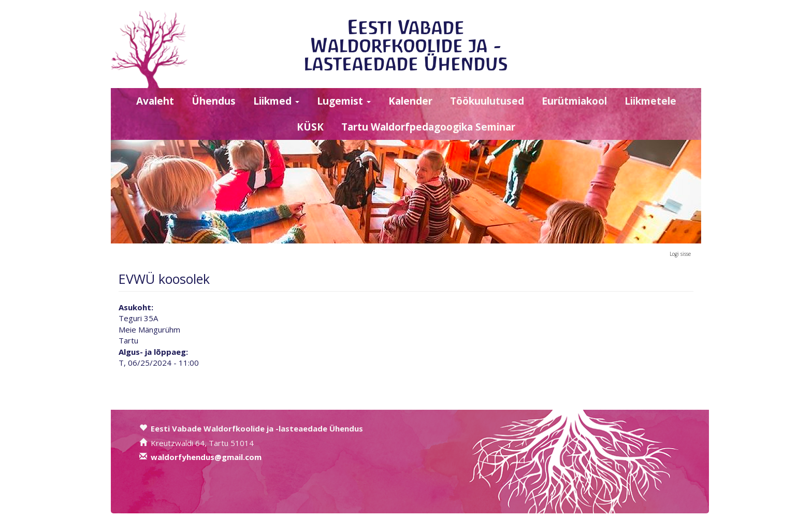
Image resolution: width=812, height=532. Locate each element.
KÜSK (310, 127)
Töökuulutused (487, 101)
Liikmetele (650, 101)
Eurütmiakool (574, 101)
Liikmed (276, 101)
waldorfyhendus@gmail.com (206, 457)
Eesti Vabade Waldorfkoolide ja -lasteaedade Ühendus (406, 45)
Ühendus (214, 101)
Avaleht (155, 101)
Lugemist (344, 101)
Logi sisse (680, 254)
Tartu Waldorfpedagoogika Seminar (428, 127)
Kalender (410, 101)
